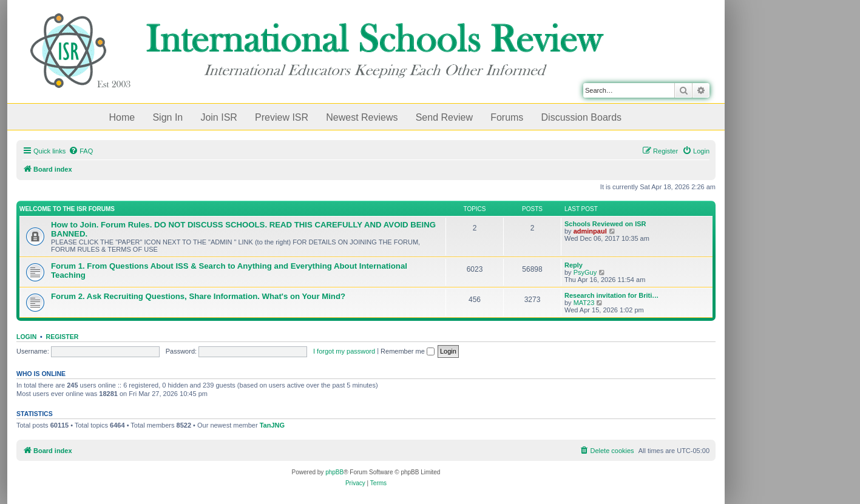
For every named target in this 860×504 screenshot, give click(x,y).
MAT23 (584, 303)
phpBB (334, 472)
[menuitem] (81, 151)
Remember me (408, 351)
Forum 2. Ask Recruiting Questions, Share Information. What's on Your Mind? (198, 296)
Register (63, 337)
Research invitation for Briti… (611, 295)
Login (26, 337)
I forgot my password (344, 351)
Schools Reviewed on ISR (605, 224)
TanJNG (272, 425)
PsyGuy (585, 272)
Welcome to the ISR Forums (67, 209)
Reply (574, 265)
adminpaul (590, 231)
